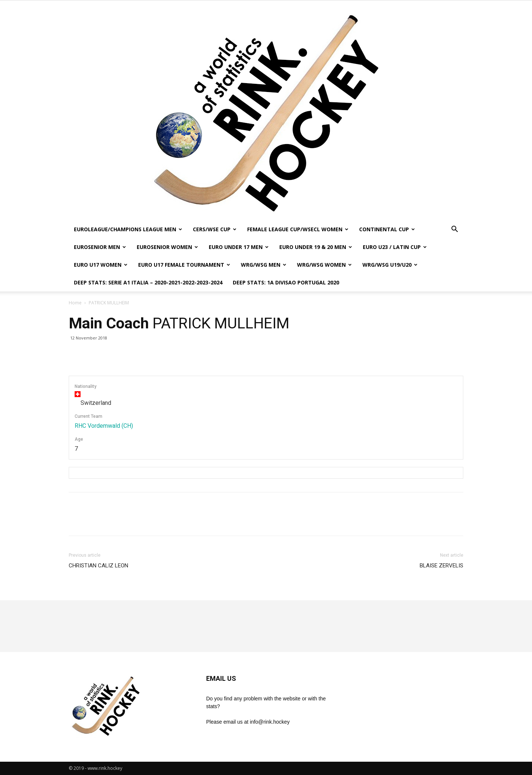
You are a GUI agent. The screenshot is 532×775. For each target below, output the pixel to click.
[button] (454, 230)
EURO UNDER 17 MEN (239, 247)
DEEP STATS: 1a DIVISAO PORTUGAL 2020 (286, 282)
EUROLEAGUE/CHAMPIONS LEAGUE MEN (128, 229)
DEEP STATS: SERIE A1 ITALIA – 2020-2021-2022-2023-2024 (148, 282)
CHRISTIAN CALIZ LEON (98, 566)
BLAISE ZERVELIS (441, 566)
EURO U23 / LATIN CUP (395, 247)
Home (75, 303)
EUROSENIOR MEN (100, 247)
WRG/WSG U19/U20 (390, 265)
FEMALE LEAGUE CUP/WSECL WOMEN (298, 229)
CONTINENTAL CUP (387, 229)
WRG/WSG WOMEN (324, 265)
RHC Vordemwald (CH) (104, 426)
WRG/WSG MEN (264, 265)
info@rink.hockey (270, 722)
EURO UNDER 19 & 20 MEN (316, 247)
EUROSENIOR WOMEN (167, 247)
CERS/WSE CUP (215, 229)
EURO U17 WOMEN (101, 265)
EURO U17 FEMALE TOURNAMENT (184, 265)
